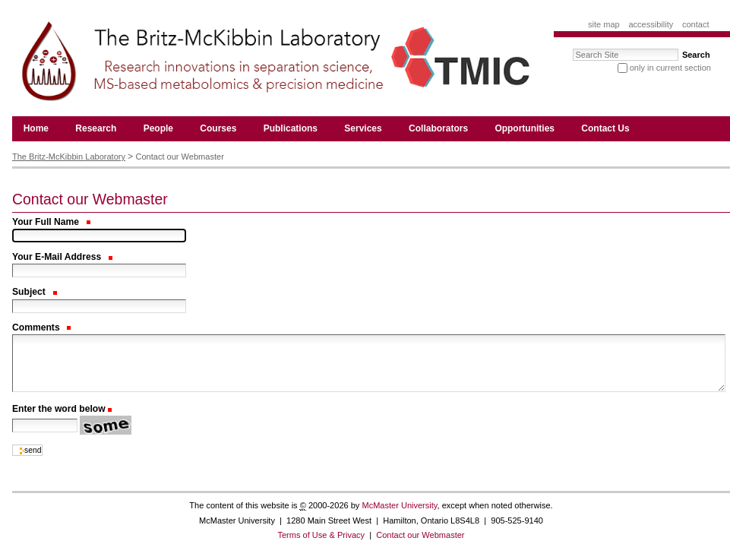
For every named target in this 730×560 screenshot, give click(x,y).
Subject (35, 292)
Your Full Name (51, 222)
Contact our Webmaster (420, 535)
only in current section (670, 68)
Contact (696, 24)
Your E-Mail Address (62, 257)
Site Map (604, 24)
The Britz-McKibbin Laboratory (69, 157)
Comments (41, 327)
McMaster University (399, 505)
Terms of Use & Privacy (321, 535)
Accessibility (651, 24)
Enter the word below (59, 409)
